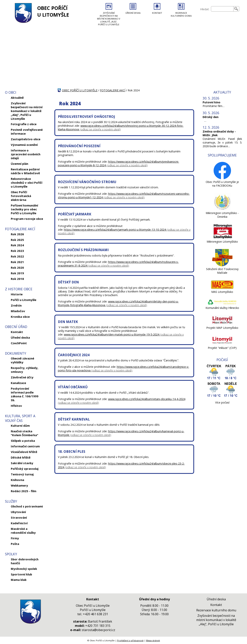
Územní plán (19, 164)
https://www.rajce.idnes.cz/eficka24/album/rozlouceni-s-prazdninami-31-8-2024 (118, 264)
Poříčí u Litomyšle (24, 300)
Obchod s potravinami (27, 506)
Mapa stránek (153, 640)
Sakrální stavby (22, 463)
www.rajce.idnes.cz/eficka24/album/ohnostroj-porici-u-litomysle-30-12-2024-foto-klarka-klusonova (121, 127)
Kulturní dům (20, 426)
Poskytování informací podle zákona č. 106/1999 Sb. (25, 394)
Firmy (15, 538)
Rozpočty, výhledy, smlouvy (25, 370)
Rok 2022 (17, 256)
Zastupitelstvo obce (26, 139)
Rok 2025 (17, 240)
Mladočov (18, 311)
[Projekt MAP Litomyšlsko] (222, 324)
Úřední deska (20, 337)
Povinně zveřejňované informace (27, 132)
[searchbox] (222, 9)
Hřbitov (16, 406)
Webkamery (19, 485)
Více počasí (222, 402)
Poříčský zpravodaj (25, 469)
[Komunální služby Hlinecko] (222, 304)
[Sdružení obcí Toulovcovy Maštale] (222, 265)
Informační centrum (25, 446)
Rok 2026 (17, 234)
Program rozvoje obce (27, 219)
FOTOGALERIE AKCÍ (113, 90)
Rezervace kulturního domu (216, 610)
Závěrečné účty (22, 377)
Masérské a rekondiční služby (23, 531)
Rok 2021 (17, 262)
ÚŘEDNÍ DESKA (133, 13)
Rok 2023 (17, 251)
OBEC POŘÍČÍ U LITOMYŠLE (53, 11)
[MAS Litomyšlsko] (222, 288)
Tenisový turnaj (22, 474)
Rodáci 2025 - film (24, 491)
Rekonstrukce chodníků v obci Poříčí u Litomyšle (27, 183)
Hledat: (205, 9)
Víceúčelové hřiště (24, 452)
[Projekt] (222, 344)
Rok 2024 (17, 245)
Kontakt (17, 332)
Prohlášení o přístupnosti (130, 640)
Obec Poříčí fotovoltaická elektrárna (21, 196)
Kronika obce (20, 317)
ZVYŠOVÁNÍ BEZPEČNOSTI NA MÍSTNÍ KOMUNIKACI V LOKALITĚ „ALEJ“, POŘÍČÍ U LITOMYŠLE (109, 19)
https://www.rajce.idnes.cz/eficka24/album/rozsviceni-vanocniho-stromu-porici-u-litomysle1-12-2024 (124, 195)
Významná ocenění (24, 145)
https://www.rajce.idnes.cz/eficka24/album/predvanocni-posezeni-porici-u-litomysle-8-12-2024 (118, 163)
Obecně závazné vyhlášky (22, 360)
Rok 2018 (17, 279)
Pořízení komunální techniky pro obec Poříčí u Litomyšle (24, 209)
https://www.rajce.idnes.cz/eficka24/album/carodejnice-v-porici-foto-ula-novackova (123, 369)
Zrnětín (16, 305)
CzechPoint (19, 343)
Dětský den (211, 117)
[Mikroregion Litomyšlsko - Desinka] (222, 209)
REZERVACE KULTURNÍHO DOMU (181, 14)
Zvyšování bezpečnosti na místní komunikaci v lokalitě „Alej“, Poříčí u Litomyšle (27, 111)
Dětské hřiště (21, 457)
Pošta (15, 544)
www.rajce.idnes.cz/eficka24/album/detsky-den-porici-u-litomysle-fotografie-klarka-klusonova (118, 303)
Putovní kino (211, 102)
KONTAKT (157, 13)
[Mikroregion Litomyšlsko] (222, 238)
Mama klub (19, 580)
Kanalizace (18, 383)
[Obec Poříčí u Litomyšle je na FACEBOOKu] (222, 178)
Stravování (19, 517)
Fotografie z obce (24, 124)
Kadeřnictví (19, 523)
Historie (17, 294)
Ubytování (18, 512)
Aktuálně (17, 98)
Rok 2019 (17, 273)
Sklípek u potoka (23, 441)
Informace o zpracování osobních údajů (26, 154)
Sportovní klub (21, 574)
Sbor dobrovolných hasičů (25, 561)
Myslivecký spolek (24, 569)
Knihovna (17, 480)
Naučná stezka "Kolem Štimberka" (25, 433)
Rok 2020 (17, 268)
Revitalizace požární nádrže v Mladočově (25, 171)
